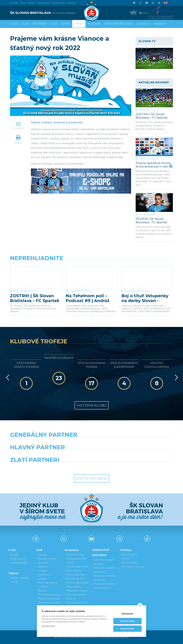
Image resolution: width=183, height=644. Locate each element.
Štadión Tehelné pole (49, 599)
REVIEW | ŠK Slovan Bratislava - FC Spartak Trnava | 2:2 (151, 220)
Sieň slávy (43, 563)
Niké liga (154, 159)
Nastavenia (128, 614)
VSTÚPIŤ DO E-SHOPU (130, 557)
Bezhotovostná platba (77, 583)
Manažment (44, 575)
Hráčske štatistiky (19, 563)
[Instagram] (153, 3)
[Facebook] (134, 3)
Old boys (43, 567)
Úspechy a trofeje (47, 559)
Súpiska (14, 555)
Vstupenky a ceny (75, 555)
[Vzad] (7, 377)
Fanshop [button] (160, 24)
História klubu (92, 405)
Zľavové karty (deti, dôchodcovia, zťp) (75, 577)
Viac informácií (48, 626)
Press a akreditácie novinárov (48, 585)
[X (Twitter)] (140, 3)
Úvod (14, 24)
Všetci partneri (91, 478)
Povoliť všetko (128, 629)
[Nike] (91, 442)
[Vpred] (176, 377)
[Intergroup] (71, 467)
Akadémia (94, 24)
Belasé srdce (59, 3)
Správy (79, 24)
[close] (140, 605)
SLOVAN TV (143, 24)
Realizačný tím (18, 559)
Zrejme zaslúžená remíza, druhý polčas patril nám (154, 165)
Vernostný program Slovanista (76, 597)
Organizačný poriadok (49, 603)
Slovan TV (154, 110)
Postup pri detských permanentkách (104, 586)
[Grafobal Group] (112, 467)
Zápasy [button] (66, 24)
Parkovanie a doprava (77, 591)
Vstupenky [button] (39, 24)
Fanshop (71, 3)
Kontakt (42, 579)
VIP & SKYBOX (73, 571)
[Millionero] (112, 455)
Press (23, 3)
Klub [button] (25, 24)
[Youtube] (147, 3)
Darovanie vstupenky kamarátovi (77, 605)
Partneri (42, 591)
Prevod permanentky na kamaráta (105, 578)
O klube (42, 571)
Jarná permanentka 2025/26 (76, 561)
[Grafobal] (71, 455)
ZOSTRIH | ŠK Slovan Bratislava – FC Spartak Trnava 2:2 (152, 116)
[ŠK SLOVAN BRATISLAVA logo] (50, 13)
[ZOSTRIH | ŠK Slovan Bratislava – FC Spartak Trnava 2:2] (154, 98)
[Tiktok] (159, 3)
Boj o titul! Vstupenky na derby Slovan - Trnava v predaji (145, 298)
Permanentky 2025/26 (77, 567)
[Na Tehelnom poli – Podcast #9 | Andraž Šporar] (91, 277)
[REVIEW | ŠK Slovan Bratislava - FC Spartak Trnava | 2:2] (154, 202)
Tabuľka (14, 582)
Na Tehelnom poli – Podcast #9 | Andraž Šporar (88, 298)
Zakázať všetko (127, 621)
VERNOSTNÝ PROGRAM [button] (118, 24)
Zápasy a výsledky (19, 578)
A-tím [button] (54, 24)
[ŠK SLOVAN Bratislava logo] (91, 11)
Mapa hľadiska (73, 587)
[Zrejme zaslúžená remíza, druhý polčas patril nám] (154, 147)
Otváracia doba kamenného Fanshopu (133, 565)
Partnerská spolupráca (49, 595)
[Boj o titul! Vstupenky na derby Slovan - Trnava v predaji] (147, 277)
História (42, 555)
